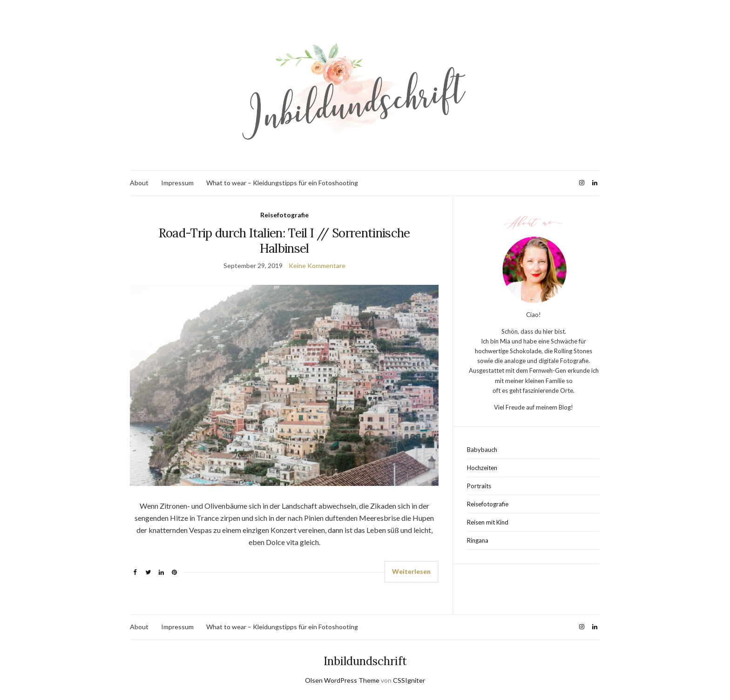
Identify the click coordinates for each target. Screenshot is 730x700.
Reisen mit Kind (488, 522)
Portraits (479, 486)
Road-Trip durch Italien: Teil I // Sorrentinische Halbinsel (284, 241)
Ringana (478, 540)
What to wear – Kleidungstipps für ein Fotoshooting (282, 183)
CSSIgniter (409, 680)
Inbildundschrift (365, 661)
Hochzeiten (482, 468)
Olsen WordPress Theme (342, 680)
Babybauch (482, 450)
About (139, 183)
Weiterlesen (411, 571)
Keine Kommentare (317, 266)
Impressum (177, 183)
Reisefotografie (284, 215)
